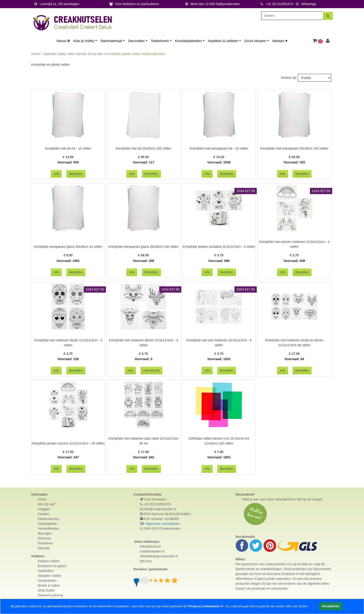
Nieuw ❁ (63, 41)
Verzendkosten (49, 529)
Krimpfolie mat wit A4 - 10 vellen (68, 148)
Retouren (45, 538)
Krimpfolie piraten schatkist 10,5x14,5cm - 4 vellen (219, 247)
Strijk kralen (46, 590)
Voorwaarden (47, 524)
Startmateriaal (111, 41)
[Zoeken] (292, 16)
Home (36, 54)
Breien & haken (49, 585)
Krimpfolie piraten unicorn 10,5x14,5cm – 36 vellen (68, 443)
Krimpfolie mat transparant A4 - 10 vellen (219, 148)
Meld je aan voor (254, 499)
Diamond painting (50, 595)
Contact (43, 514)
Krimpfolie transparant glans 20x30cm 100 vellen (144, 247)
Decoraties (136, 41)
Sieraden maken (50, 576)
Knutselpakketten (188, 41)
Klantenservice (49, 519)
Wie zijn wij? (47, 504)
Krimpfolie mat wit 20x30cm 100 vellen (144, 148)
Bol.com (146, 561)
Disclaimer (45, 543)
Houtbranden (47, 581)
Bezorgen (45, 533)
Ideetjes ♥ (280, 41)
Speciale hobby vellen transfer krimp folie (74, 54)
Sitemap (44, 548)
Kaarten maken (49, 561)
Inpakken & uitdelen (223, 41)
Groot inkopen (255, 41)
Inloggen (44, 509)
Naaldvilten (46, 571)
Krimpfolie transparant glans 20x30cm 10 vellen (68, 247)
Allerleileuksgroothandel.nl (159, 556)
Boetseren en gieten (52, 566)
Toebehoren (160, 41)
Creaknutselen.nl (152, 551)
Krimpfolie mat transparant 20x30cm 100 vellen (294, 148)
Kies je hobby (84, 41)
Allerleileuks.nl (150, 546)
